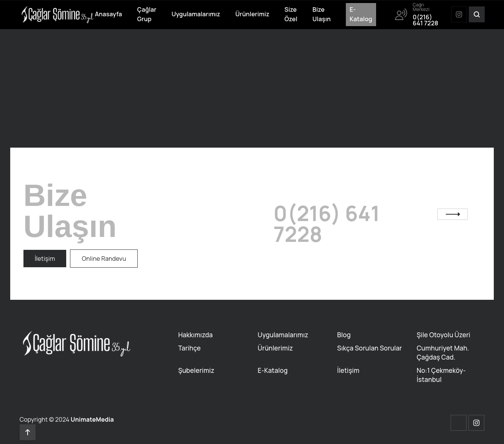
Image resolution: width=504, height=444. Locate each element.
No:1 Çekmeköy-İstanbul (441, 375)
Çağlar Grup (147, 14)
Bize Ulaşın (322, 14)
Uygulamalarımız (196, 14)
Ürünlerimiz (252, 14)
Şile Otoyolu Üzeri (443, 335)
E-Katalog (361, 14)
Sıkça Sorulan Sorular (369, 348)
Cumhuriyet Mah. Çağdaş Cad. (443, 353)
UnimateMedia (92, 419)
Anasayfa (109, 14)
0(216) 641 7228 (327, 224)
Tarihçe (190, 348)
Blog (344, 335)
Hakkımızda (195, 335)
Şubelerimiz (196, 370)
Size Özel (291, 14)
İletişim (348, 370)
